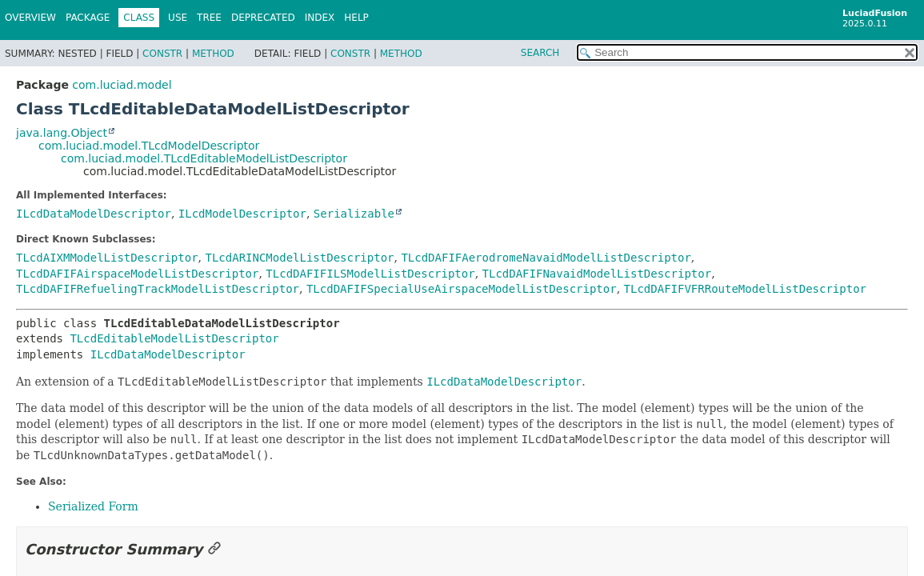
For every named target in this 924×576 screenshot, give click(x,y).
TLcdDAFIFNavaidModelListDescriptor (597, 274)
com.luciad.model (122, 85)
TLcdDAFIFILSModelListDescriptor (370, 274)
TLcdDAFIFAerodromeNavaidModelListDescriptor (546, 258)
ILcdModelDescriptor (242, 214)
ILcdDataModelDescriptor (94, 214)
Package (88, 18)
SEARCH (540, 53)
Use (178, 18)
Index (320, 18)
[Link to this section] (214, 549)
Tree (209, 18)
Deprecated (263, 18)
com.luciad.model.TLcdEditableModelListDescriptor (204, 158)
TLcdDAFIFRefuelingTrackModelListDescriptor (158, 289)
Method (213, 54)
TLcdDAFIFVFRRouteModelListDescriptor (745, 289)
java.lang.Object (62, 133)
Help (356, 18)
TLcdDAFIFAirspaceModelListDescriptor (137, 274)
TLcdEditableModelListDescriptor (174, 338)
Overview (30, 18)
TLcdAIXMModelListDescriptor (107, 258)
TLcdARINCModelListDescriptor (299, 258)
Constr (162, 54)
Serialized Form (93, 506)
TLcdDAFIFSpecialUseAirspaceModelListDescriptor (462, 289)
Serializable (354, 214)
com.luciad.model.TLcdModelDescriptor (149, 146)
